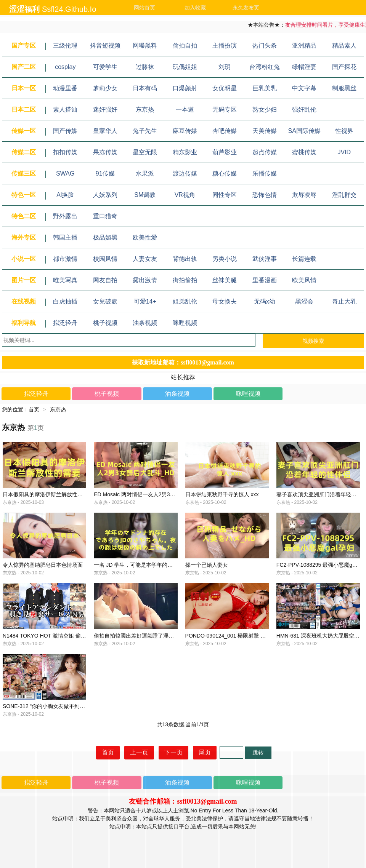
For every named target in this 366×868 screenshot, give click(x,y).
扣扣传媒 (65, 152)
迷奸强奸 (105, 109)
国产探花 (344, 67)
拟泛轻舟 (65, 323)
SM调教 (145, 195)
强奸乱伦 (304, 109)
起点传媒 (265, 152)
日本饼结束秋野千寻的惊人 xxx (222, 504)
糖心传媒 (225, 173)
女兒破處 (105, 301)
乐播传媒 (265, 173)
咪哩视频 (185, 323)
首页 (34, 409)
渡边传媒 (185, 173)
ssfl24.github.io (69, 9)
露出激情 (145, 280)
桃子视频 (105, 323)
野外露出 (65, 216)
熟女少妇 (265, 109)
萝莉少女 (105, 88)
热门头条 (265, 46)
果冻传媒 (105, 152)
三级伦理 (65, 46)
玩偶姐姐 (185, 67)
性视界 (344, 131)
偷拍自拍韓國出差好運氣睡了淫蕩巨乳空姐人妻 (150, 663)
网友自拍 (105, 280)
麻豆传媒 (185, 131)
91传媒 (105, 173)
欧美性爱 (145, 237)
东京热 (145, 109)
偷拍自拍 (185, 46)
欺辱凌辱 (304, 195)
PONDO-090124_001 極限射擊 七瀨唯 (231, 663)
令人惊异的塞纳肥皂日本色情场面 (43, 583)
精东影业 (185, 152)
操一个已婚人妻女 (207, 583)
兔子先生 (145, 131)
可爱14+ (145, 301)
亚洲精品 (304, 46)
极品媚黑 (105, 237)
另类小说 (225, 259)
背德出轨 (185, 259)
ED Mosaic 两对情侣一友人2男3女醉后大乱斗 (148, 504)
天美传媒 (265, 131)
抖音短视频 (105, 46)
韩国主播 (65, 237)
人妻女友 (145, 259)
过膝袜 (145, 67)
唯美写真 (65, 280)
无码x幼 (265, 301)
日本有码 (145, 88)
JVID (344, 152)
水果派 (145, 173)
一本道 (185, 109)
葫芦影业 (225, 152)
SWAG (65, 173)
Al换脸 (65, 195)
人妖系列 (105, 195)
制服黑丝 (344, 88)
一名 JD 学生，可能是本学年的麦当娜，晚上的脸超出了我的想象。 (173, 583)
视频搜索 (313, 341)
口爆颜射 (185, 88)
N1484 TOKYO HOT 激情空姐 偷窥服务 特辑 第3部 (63, 663)
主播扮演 (225, 46)
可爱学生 (105, 67)
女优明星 (225, 88)
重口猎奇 (105, 216)
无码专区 (225, 109)
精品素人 (344, 46)
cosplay (65, 67)
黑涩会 (304, 301)
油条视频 (145, 323)
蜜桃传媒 (304, 152)
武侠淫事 (265, 259)
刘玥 (225, 67)
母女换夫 (225, 301)
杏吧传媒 (225, 131)
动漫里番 (65, 88)
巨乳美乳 (265, 88)
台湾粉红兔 (265, 67)
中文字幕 (304, 88)
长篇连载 (304, 259)
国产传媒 (65, 131)
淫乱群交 (344, 195)
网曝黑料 (145, 46)
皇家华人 (105, 131)
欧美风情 (304, 280)
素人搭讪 (65, 109)
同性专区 (225, 195)
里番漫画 (265, 280)
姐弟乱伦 (185, 301)
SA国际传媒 (304, 131)
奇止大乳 (344, 301)
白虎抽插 (65, 301)
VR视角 (185, 195)
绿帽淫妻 (304, 67)
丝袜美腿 (225, 280)
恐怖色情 (265, 195)
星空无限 (145, 152)
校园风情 (105, 259)
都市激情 (65, 259)
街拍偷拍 (185, 280)
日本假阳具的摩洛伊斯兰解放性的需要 (48, 504)
